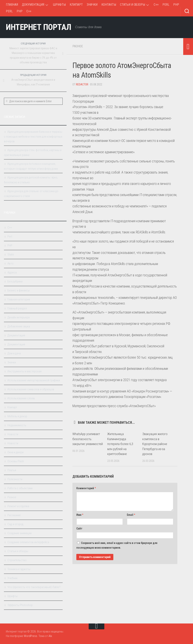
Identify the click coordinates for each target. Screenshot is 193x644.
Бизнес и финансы (19, 290)
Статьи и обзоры (133, 5)
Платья (12, 470)
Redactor (82, 84)
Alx (50, 636)
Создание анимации (19, 533)
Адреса (12, 272)
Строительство (17, 560)
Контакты (109, 5)
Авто (10, 263)
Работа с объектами (20, 488)
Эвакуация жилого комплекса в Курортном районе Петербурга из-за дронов (155, 444)
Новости (13, 434)
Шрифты (59, 5)
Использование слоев (21, 398)
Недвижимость (17, 425)
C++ (156, 5)
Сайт (79, 528)
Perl (166, 5)
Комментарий (86, 488)
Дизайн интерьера (18, 317)
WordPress (31, 636)
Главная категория (19, 299)
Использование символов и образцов (31, 389)
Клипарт (76, 5)
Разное (78, 46)
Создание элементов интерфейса (28, 542)
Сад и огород (15, 524)
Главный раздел (17, 308)
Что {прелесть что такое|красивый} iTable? (34, 587)
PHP (176, 5)
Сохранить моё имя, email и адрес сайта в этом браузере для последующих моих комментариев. (117, 545)
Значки (92, 5)
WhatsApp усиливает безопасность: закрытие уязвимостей (88, 439)
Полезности (15, 479)
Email (131, 515)
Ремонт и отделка (18, 506)
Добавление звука (19, 326)
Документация (33, 5)
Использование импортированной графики (34, 380)
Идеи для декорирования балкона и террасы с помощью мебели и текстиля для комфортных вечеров (33, 137)
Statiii (11, 254)
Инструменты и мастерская (24, 371)
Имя (80, 515)
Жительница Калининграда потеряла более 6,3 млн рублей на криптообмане (120, 444)
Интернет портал (39, 27)
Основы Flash (16, 461)
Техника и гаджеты (19, 569)
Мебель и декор (17, 416)
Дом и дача (14, 353)
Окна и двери (15, 452)
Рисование (14, 515)
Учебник (13, 578)
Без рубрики (15, 281)
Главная (12, 5)
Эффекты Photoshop (20, 605)
